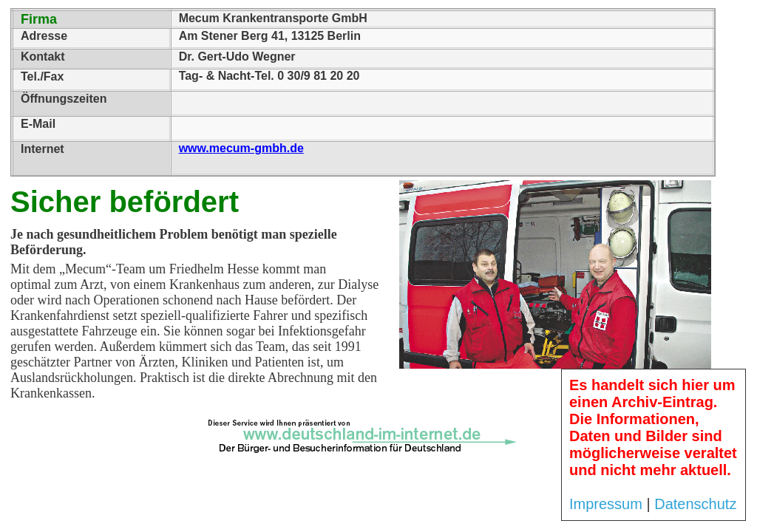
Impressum (606, 504)
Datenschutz (695, 504)
